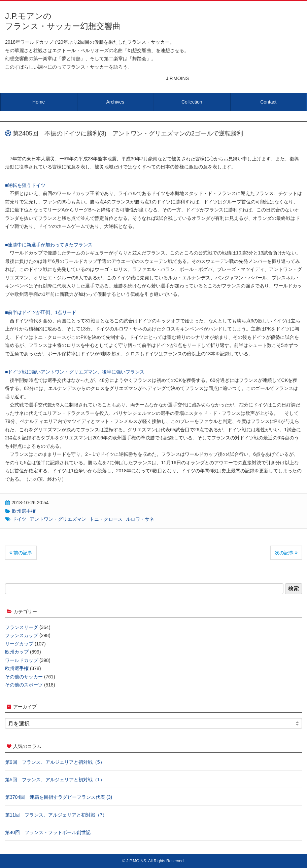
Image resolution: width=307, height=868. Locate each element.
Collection (192, 102)
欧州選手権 (24, 511)
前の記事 (21, 553)
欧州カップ (17, 652)
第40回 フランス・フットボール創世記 (48, 832)
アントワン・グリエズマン (58, 519)
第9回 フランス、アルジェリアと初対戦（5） (55, 762)
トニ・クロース (106, 519)
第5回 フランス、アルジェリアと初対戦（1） (55, 780)
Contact (268, 102)
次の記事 (286, 553)
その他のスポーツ (24, 685)
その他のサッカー (24, 677)
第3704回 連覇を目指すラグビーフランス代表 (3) (59, 797)
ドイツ (19, 519)
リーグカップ (19, 644)
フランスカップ (22, 635)
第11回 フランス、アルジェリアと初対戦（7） (56, 815)
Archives (115, 102)
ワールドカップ (22, 660)
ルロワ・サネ (140, 519)
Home (39, 102)
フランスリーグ (22, 627)
